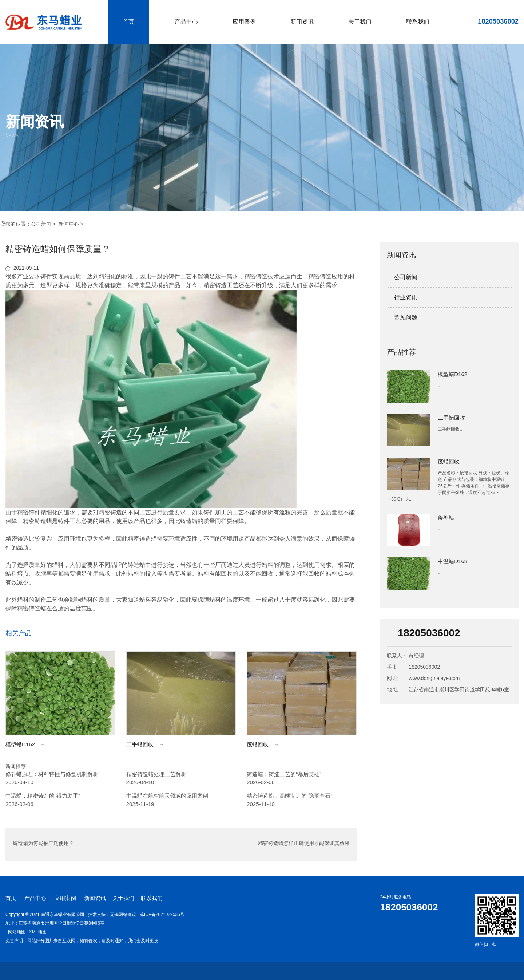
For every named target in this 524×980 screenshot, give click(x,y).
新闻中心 (69, 224)
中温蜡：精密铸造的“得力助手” (43, 796)
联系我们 (418, 22)
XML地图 (38, 932)
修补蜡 (446, 517)
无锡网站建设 (123, 914)
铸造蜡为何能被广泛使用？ (43, 845)
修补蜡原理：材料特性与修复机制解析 (52, 774)
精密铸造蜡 (37, 521)
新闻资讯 (302, 22)
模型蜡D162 (452, 374)
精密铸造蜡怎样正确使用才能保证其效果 (304, 845)
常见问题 (406, 317)
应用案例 (244, 22)
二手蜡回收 (451, 418)
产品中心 (186, 22)
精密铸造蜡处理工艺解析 (156, 774)
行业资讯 (406, 297)
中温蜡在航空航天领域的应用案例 (167, 796)
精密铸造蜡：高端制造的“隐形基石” (289, 796)
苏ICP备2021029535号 (162, 914)
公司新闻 (41, 224)
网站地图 (17, 932)
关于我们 (360, 22)
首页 (128, 22)
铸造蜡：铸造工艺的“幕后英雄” (284, 774)
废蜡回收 (449, 461)
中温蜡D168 (452, 561)
